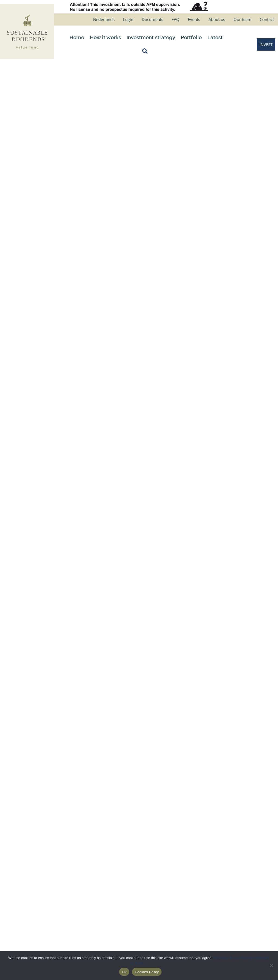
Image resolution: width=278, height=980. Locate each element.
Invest (83, 889)
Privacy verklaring (160, 851)
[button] (146, 51)
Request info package (97, 851)
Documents (152, 19)
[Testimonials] (139, 715)
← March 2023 (26, 421)
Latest (215, 37)
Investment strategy (151, 37)
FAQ (176, 19)
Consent (215, 273)
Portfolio (191, 37)
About (83, 860)
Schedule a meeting (96, 841)
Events (194, 19)
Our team (242, 19)
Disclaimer (154, 841)
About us (217, 19)
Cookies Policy (157, 860)
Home (77, 37)
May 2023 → (254, 421)
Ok (124, 972)
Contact (267, 19)
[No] (271, 966)
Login (128, 19)
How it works (105, 37)
